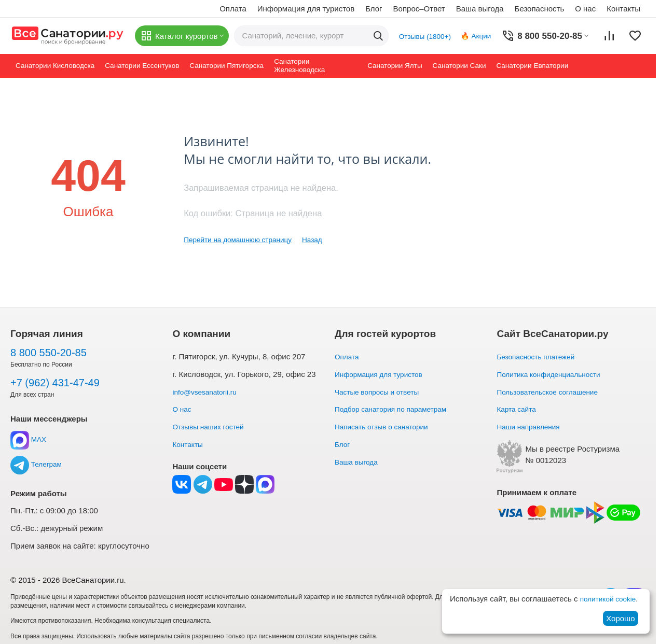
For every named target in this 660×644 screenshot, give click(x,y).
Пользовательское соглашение (553, 392)
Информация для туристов (306, 9)
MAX (29, 439)
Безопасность (540, 9)
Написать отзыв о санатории (387, 426)
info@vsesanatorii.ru (208, 392)
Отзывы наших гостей (212, 426)
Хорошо (620, 618)
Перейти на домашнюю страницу (244, 239)
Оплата (233, 9)
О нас (585, 9)
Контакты (623, 9)
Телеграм (38, 464)
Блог (374, 9)
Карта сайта (518, 409)
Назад (325, 239)
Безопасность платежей (540, 356)
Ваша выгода (480, 9)
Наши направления (532, 426)
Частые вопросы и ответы (381, 392)
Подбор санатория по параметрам (397, 409)
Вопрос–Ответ (419, 9)
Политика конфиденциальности (554, 374)
